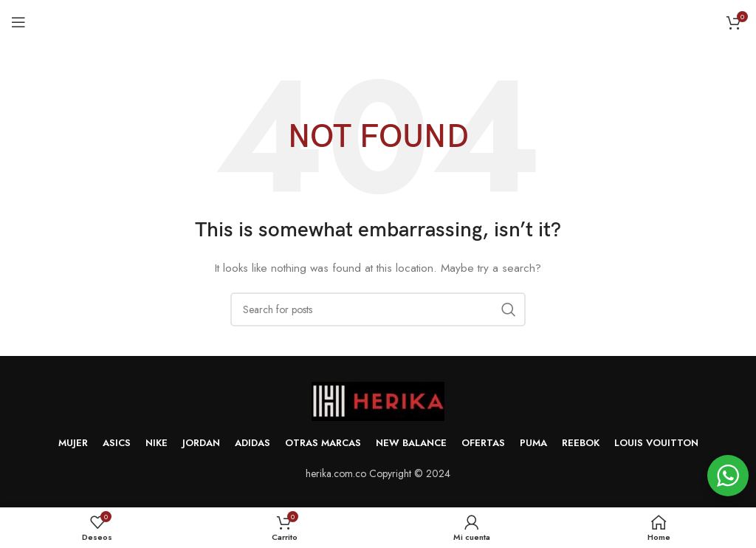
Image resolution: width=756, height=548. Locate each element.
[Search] (378, 309)
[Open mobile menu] (18, 22)
